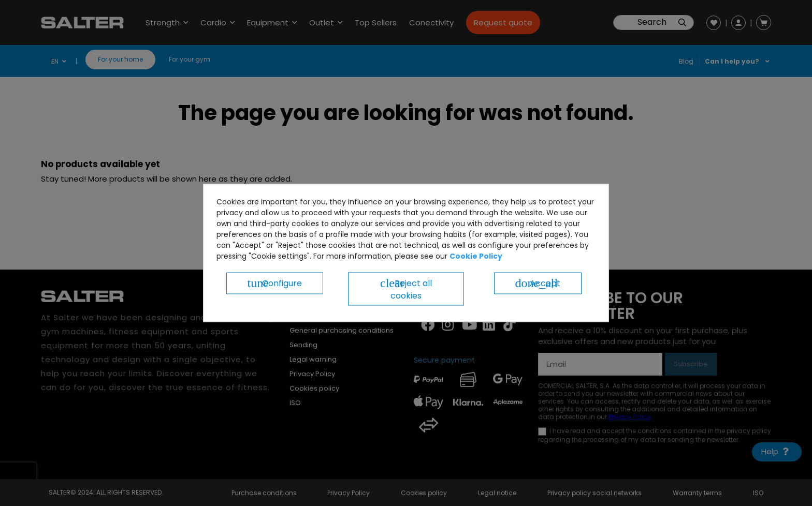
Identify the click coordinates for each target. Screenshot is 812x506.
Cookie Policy (476, 256)
